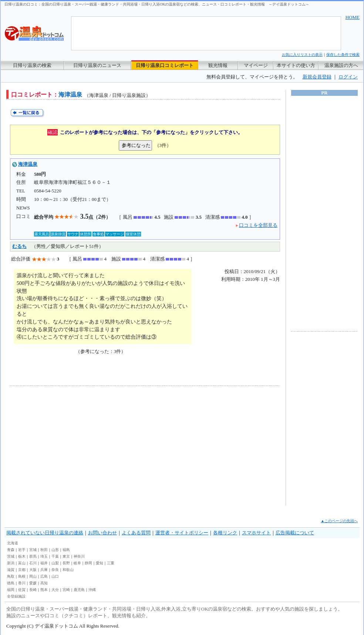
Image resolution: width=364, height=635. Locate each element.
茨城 (11, 556)
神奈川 (79, 556)
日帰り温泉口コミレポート (165, 65)
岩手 (22, 550)
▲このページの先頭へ (339, 521)
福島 (66, 550)
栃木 (22, 556)
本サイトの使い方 (296, 65)
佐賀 (22, 590)
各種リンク (225, 533)
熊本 (44, 590)
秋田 (44, 550)
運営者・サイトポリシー (182, 533)
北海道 (13, 543)
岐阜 (77, 563)
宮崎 (66, 590)
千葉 (55, 556)
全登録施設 (16, 596)
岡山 (33, 576)
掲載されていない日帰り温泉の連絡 (45, 533)
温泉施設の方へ (341, 65)
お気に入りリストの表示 (302, 55)
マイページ (256, 65)
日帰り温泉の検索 (32, 65)
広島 (44, 576)
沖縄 (92, 590)
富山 (22, 563)
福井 (44, 563)
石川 (33, 563)
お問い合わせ (102, 533)
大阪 (33, 570)
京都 (22, 570)
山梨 (55, 563)
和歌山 (68, 570)
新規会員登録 (317, 77)
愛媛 (33, 583)
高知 (44, 583)
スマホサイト (256, 533)
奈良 (55, 570)
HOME (353, 17)
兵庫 (44, 570)
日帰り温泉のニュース (97, 65)
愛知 (100, 563)
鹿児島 (79, 590)
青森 (11, 550)
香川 (22, 583)
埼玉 (44, 556)
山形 (55, 550)
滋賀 (11, 570)
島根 (22, 576)
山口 (55, 576)
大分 (55, 590)
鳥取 (11, 576)
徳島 (11, 583)
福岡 (11, 590)
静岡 (88, 563)
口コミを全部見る (258, 225)
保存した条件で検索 (343, 55)
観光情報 (218, 65)
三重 (111, 563)
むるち (19, 246)
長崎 (33, 590)
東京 (66, 556)
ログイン (348, 77)
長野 (66, 563)
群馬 (33, 556)
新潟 (11, 563)
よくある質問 (136, 533)
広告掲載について (295, 533)
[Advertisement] (78, 446)
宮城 (33, 550)
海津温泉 (28, 164)
